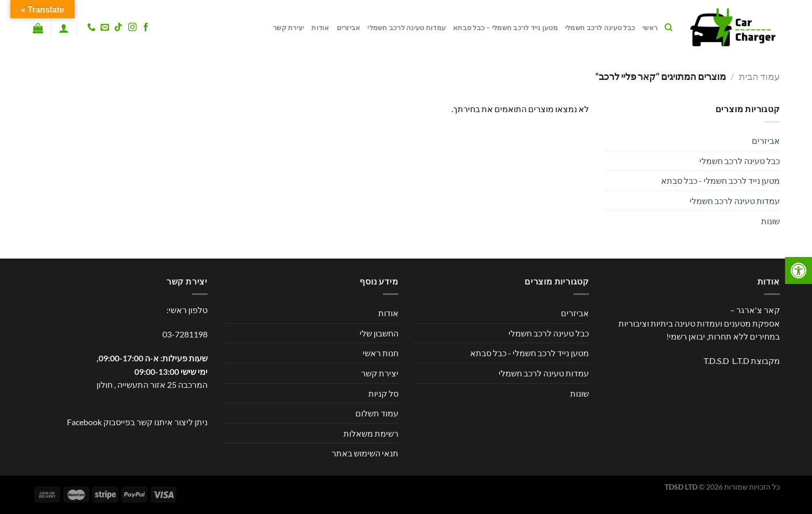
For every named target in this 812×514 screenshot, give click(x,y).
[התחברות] (64, 28)
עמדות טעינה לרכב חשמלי (407, 28)
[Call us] (91, 28)
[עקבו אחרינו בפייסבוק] (145, 28)
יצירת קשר (288, 28)
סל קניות (383, 393)
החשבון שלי (379, 333)
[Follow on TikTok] (118, 28)
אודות (320, 28)
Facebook (84, 422)
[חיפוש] (669, 28)
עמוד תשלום (377, 413)
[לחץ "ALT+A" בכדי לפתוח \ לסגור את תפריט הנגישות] (799, 270)
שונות (770, 221)
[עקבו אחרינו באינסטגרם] (132, 28)
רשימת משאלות (371, 433)
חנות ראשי (381, 353)
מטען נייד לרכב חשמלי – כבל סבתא (505, 28)
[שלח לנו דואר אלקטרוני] (105, 28)
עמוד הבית (759, 76)
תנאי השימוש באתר (365, 453)
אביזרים (349, 28)
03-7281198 (185, 334)
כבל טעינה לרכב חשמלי (600, 28)
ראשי (650, 28)
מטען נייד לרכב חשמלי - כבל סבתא (720, 180)
